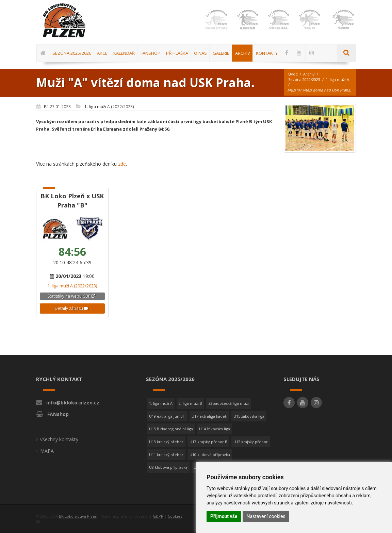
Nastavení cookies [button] (266, 516)
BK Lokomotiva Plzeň (78, 516)
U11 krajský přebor (166, 455)
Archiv (309, 74)
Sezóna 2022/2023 (304, 79)
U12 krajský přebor (251, 442)
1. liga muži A (337, 79)
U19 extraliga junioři (167, 416)
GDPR (158, 516)
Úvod (293, 74)
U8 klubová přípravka (168, 467)
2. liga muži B (190, 403)
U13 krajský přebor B (208, 442)
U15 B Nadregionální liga (171, 429)
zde (122, 164)
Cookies (175, 516)
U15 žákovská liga (249, 416)
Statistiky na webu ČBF (71, 296)
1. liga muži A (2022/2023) (72, 286)
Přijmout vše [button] (224, 516)
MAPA (47, 451)
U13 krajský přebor (166, 442)
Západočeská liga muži (228, 403)
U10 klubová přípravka (210, 455)
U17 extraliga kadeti (209, 416)
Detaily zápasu (71, 308)
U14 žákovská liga (215, 429)
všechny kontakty (59, 439)
